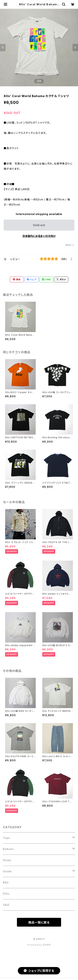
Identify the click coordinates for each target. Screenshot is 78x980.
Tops (6, 838)
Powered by (39, 945)
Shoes (7, 860)
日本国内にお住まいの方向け (39, 236)
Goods (7, 871)
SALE (6, 905)
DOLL (6, 894)
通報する (70, 245)
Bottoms (8, 849)
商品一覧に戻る (39, 922)
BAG (6, 882)
